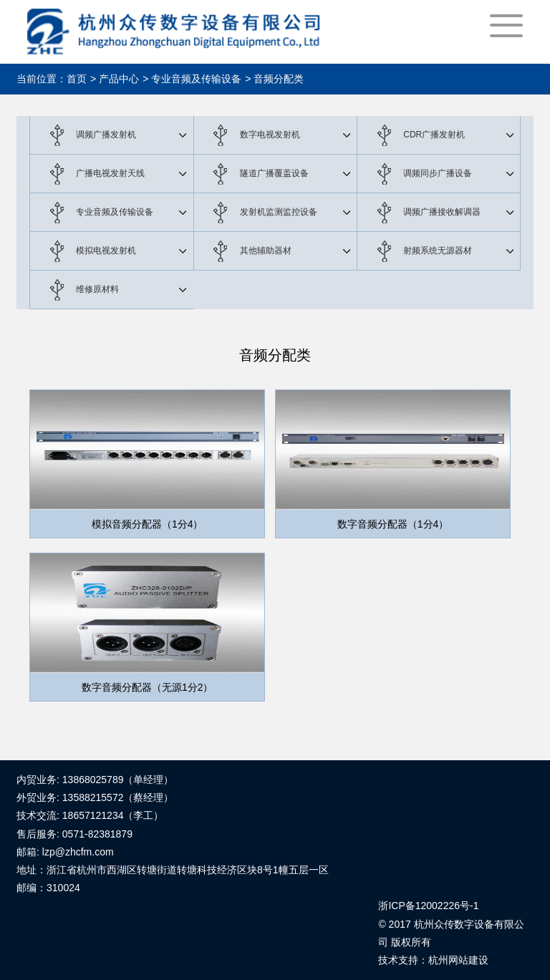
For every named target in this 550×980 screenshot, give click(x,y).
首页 (77, 79)
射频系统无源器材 (438, 251)
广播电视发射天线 (110, 173)
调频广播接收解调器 (442, 212)
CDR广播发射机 (434, 135)
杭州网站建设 (458, 960)
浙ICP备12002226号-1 (428, 906)
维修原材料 (97, 289)
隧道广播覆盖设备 (274, 173)
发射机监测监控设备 (279, 212)
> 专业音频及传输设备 (192, 79)
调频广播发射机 (106, 135)
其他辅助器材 (266, 251)
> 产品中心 (115, 79)
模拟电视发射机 (106, 251)
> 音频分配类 (274, 79)
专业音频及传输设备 (115, 212)
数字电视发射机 (270, 135)
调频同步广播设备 (438, 173)
